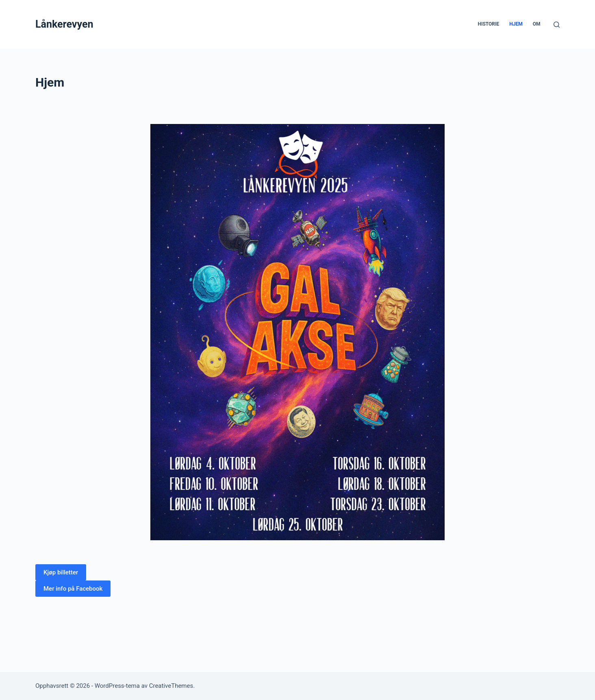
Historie (488, 24)
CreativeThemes (171, 686)
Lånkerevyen (64, 24)
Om (537, 24)
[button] (61, 572)
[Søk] (557, 25)
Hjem (516, 24)
